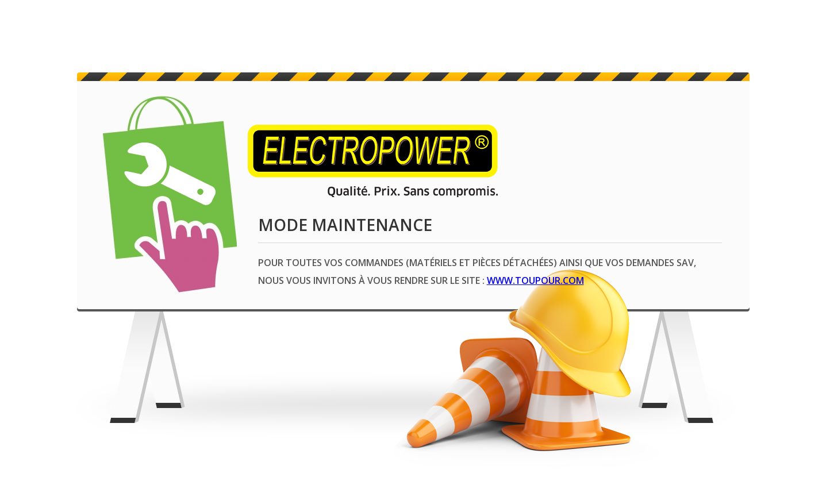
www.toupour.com (535, 280)
